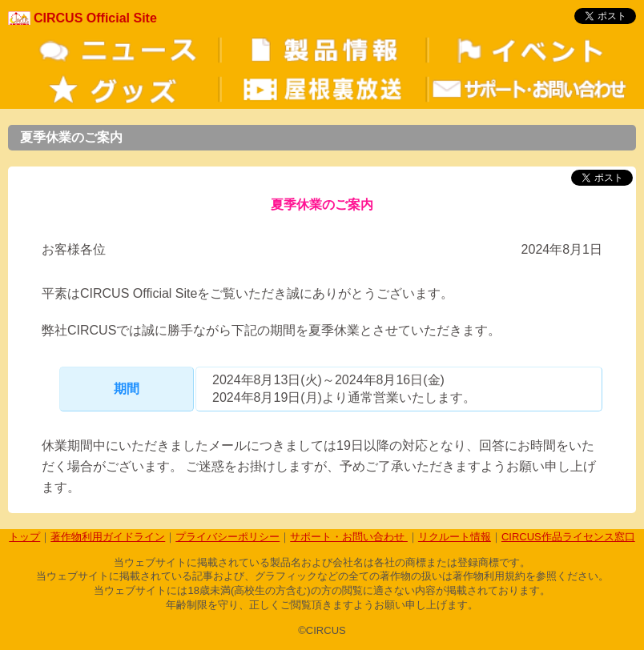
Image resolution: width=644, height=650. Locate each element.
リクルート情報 (455, 537)
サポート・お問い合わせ (349, 537)
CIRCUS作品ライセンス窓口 (568, 537)
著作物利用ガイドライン (108, 537)
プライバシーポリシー (227, 537)
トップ (24, 537)
